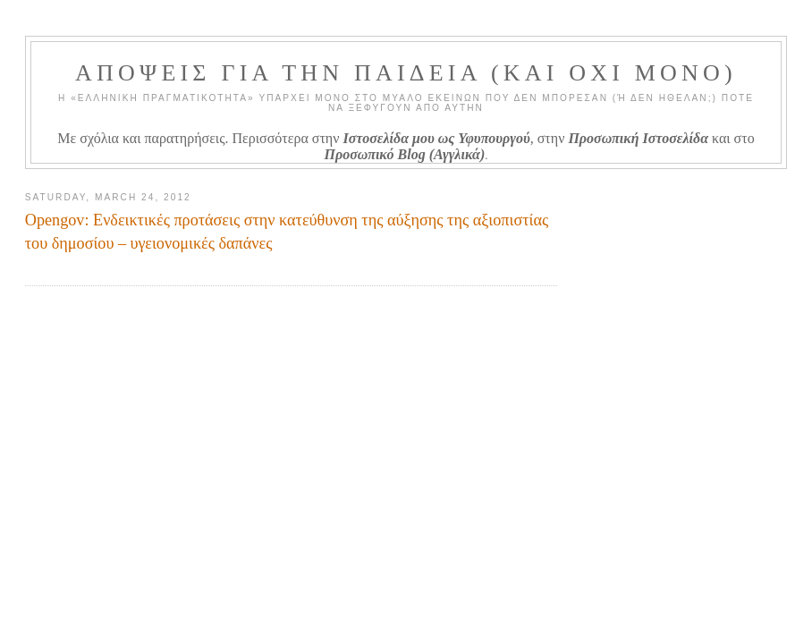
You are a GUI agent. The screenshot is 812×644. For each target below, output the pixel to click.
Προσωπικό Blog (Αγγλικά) (405, 154)
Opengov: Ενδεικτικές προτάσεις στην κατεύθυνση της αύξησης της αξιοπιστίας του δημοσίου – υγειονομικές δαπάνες (287, 231)
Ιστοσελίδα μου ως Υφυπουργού (436, 138)
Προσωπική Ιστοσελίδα (638, 138)
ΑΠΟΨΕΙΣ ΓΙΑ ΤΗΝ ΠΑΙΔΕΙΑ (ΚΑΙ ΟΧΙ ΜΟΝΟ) (406, 73)
